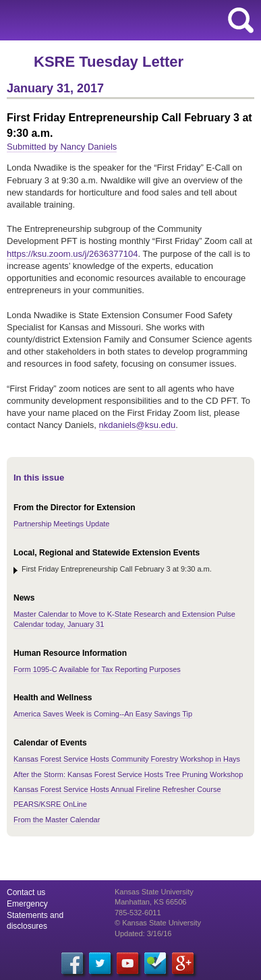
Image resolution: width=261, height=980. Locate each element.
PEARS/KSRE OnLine (50, 804)
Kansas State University (123, 20)
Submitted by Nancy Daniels (62, 147)
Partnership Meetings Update (61, 524)
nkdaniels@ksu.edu (138, 425)
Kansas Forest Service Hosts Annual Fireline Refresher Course (117, 789)
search (241, 20)
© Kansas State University (158, 923)
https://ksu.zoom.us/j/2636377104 (72, 254)
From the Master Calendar (57, 820)
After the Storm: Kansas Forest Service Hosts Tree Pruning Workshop (128, 774)
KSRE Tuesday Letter (109, 62)
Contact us (26, 892)
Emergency (27, 904)
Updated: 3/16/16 (143, 933)
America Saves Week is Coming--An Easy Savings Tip (103, 714)
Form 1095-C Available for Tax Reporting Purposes (97, 669)
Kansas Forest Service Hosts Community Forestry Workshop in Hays (127, 759)
